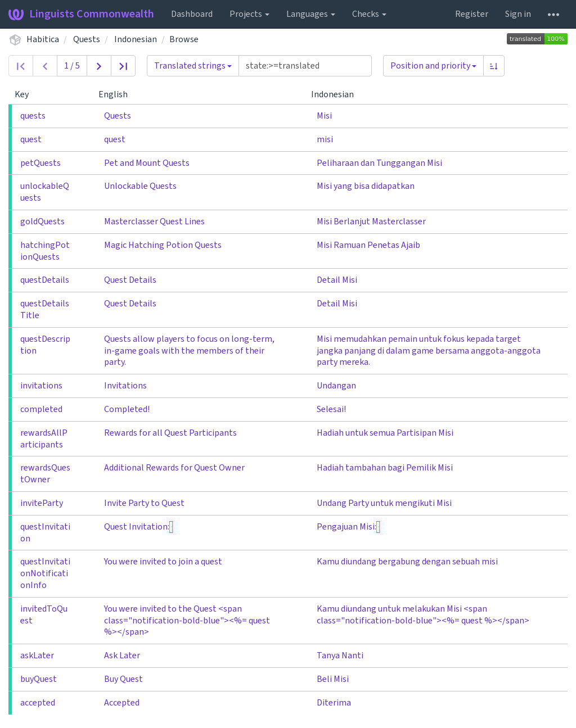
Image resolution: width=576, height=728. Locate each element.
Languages (311, 14)
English (118, 94)
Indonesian (136, 39)
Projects (249, 14)
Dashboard (192, 14)
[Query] (305, 66)
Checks (369, 14)
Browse (184, 39)
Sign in (518, 14)
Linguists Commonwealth (81, 14)
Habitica (43, 39)
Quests (87, 39)
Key (26, 94)
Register (472, 14)
